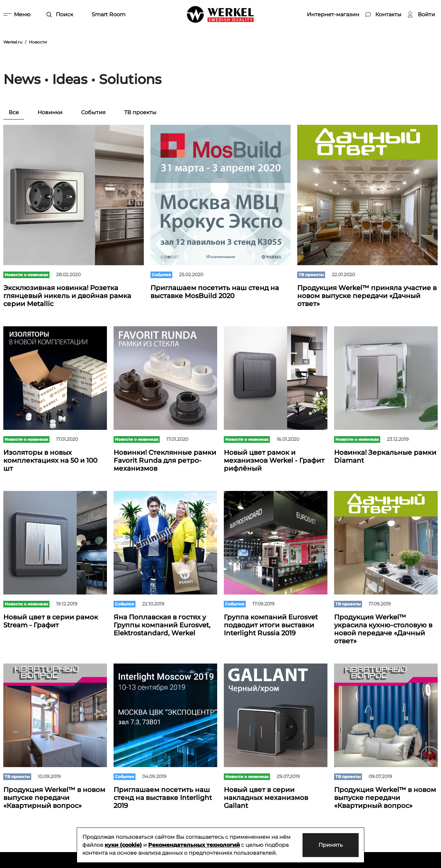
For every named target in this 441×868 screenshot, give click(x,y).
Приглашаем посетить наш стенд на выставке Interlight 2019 (163, 798)
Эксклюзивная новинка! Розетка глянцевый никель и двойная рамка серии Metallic (67, 296)
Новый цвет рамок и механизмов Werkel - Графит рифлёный (274, 460)
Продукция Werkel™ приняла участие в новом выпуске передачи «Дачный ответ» (367, 296)
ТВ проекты (140, 112)
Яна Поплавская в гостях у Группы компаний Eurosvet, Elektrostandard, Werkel (162, 625)
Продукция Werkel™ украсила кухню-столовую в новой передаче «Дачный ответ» (383, 629)
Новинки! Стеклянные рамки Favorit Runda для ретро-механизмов (165, 460)
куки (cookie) (123, 845)
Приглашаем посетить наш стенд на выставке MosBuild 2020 (215, 292)
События (93, 112)
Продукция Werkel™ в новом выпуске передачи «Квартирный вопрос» (54, 798)
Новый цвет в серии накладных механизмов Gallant (266, 798)
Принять (331, 845)
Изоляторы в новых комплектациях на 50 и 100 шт (50, 460)
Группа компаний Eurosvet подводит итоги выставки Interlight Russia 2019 (271, 625)
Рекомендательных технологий (194, 845)
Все (14, 112)
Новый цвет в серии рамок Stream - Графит (51, 621)
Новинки (50, 112)
